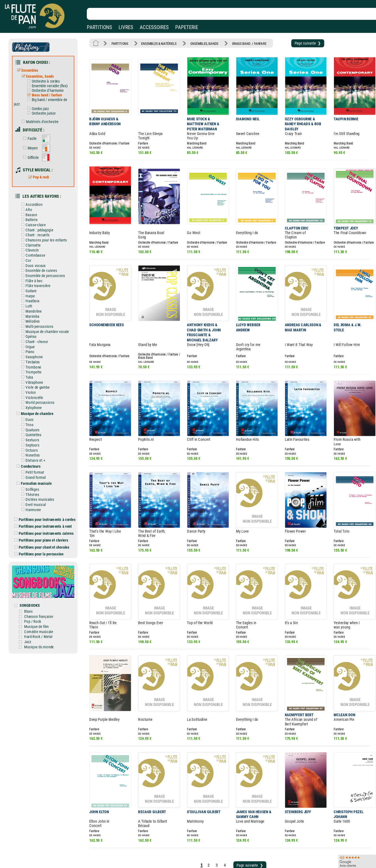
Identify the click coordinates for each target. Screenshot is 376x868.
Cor (31, 244)
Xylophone (36, 381)
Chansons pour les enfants (47, 226)
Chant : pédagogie (41, 216)
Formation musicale (38, 452)
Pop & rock (42, 167)
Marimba (34, 296)
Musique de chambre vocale (48, 311)
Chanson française (43, 575)
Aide (166, 842)
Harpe (32, 278)
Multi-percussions (41, 306)
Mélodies (35, 301)
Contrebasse (37, 240)
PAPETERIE (187, 27)
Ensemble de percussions (46, 259)
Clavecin (34, 235)
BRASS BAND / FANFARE (239, 43)
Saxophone (36, 334)
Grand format (37, 446)
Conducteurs (33, 436)
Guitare (33, 273)
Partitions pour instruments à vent (47, 492)
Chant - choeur (39, 320)
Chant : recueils (39, 221)
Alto (31, 197)
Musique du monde (44, 604)
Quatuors (35, 402)
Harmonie (35, 476)
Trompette (35, 348)
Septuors (34, 416)
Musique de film (41, 585)
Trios (32, 397)
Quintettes (35, 407)
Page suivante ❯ (294, 43)
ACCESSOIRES (154, 27)
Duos (32, 393)
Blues (34, 571)
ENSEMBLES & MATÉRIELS (155, 43)
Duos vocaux (37, 249)
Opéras (33, 315)
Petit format (37, 442)
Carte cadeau (173, 850)
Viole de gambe (39, 363)
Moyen (34, 140)
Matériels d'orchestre (43, 115)
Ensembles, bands (41, 73)
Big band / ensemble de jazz (45, 97)
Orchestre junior (45, 108)
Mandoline (36, 292)
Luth (31, 287)
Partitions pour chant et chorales (46, 511)
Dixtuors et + (37, 430)
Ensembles (32, 68)
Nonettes (35, 426)
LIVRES (126, 27)
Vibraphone (36, 358)
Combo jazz (42, 103)
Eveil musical (37, 471)
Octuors (34, 421)
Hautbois (35, 282)
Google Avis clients (58, 858)
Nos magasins (43, 842)
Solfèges (34, 457)
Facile (34, 131)
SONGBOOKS (35, 565)
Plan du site (171, 858)
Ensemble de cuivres (43, 254)
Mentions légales (115, 842)
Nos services (42, 850)
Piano (32, 329)
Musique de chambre (39, 387)
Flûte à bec (36, 263)
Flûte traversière (40, 268)
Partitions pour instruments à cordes (49, 485)
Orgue (32, 325)
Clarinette (35, 230)
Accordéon (36, 193)
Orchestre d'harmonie (48, 87)
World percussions (42, 377)
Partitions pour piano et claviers (46, 505)
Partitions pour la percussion (43, 518)
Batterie (34, 207)
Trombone (35, 344)
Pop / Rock (38, 580)
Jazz (33, 599)
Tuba (31, 353)
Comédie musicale (43, 590)
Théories (34, 462)
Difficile (35, 149)
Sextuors (34, 411)
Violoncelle (36, 372)
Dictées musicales (41, 467)
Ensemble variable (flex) (50, 82)
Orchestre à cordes (47, 78)
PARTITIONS (99, 27)
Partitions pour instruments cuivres (48, 498)
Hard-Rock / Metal (43, 595)
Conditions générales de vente (130, 850)
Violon (33, 367)
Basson (33, 202)
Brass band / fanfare (48, 91)
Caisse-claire (37, 212)
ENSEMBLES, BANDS (197, 43)
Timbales (35, 339)
